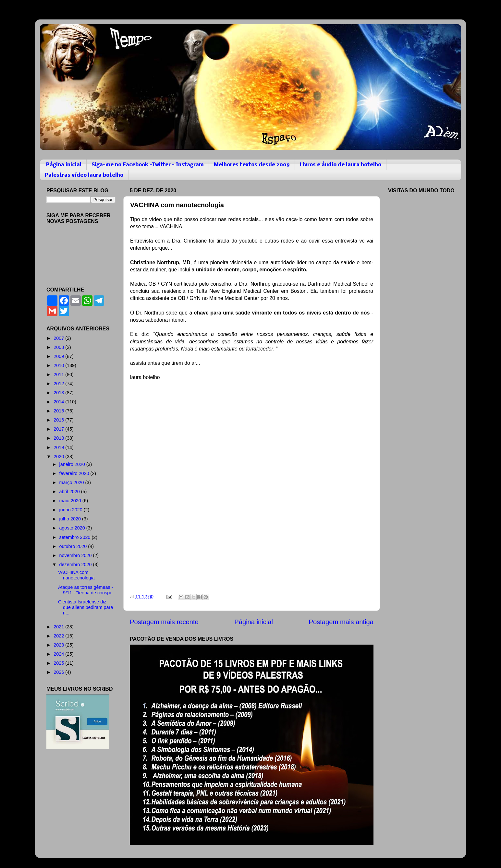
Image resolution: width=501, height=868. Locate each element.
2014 (59, 402)
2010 (59, 365)
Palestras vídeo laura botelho (84, 175)
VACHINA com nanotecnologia (76, 575)
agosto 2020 (73, 528)
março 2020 (72, 482)
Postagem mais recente (164, 622)
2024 (59, 654)
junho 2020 (72, 510)
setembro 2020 (76, 537)
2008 (59, 347)
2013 (59, 393)
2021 (59, 627)
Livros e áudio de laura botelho (341, 165)
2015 (59, 411)
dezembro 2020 (76, 565)
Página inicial (64, 165)
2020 (59, 457)
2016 (59, 420)
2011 (59, 375)
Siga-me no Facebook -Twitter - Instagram (148, 165)
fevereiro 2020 (75, 473)
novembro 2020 (76, 555)
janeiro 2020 (73, 464)
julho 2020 (71, 519)
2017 (59, 429)
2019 (59, 447)
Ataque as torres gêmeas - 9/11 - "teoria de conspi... (86, 590)
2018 (59, 438)
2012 (59, 384)
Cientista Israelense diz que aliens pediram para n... (86, 607)
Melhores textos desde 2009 (252, 165)
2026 (59, 672)
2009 (59, 356)
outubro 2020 (74, 546)
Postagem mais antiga (341, 622)
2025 (59, 663)
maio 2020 (71, 501)
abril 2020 (70, 492)
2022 (59, 636)
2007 (59, 338)
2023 (59, 645)
